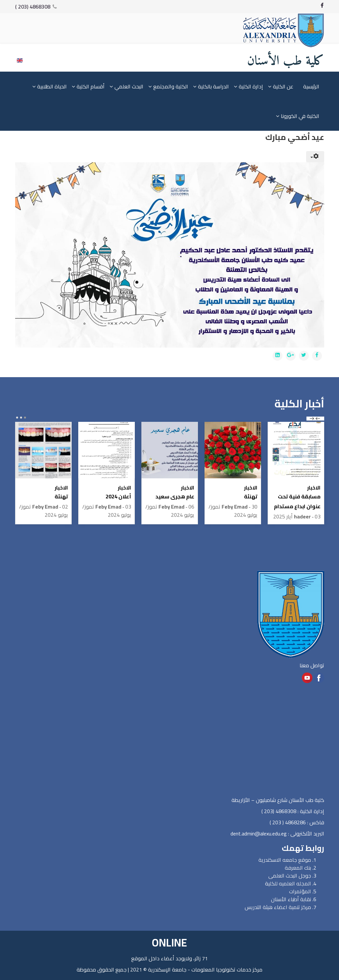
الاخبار (314, 488)
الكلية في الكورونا (300, 116)
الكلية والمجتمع (171, 87)
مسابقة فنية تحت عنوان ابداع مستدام (297, 501)
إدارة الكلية (251, 87)
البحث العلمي (129, 87)
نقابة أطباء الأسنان (291, 899)
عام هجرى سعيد (175, 496)
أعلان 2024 (118, 496)
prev (318, 419)
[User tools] (315, 157)
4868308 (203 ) (33, 7)
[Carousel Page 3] (17, 418)
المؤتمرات (300, 891)
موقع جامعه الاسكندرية (285, 860)
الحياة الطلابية (52, 87)
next (312, 419)
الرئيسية (311, 87)
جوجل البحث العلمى (290, 876)
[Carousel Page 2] (21, 418)
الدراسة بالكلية (213, 87)
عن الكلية (283, 87)
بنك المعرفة (298, 868)
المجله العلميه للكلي (290, 883)
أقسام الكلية (91, 87)
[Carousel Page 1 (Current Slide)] (25, 418)
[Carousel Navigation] (315, 419)
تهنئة (251, 496)
